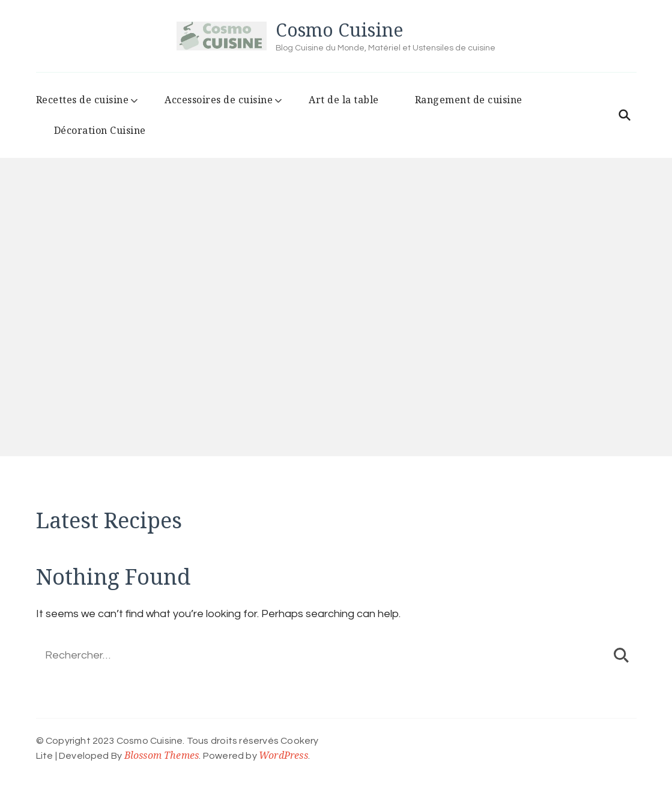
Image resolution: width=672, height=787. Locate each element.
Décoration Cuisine (100, 130)
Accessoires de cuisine (219, 100)
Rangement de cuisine (469, 100)
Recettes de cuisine (83, 100)
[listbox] (336, 331)
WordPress (283, 755)
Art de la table (344, 100)
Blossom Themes (162, 755)
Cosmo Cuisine (339, 30)
